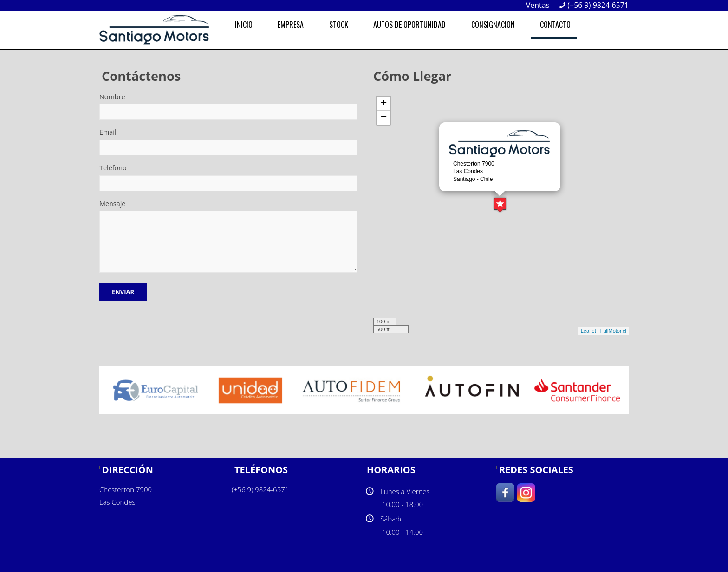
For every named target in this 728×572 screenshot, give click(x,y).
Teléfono (113, 168)
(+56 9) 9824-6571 (260, 489)
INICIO (244, 25)
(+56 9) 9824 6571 (598, 5)
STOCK (339, 25)
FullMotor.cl (613, 331)
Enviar (123, 292)
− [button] (384, 118)
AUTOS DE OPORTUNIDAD (409, 25)
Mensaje (112, 203)
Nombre (112, 97)
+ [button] (384, 104)
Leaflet (588, 331)
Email (108, 132)
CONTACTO (555, 25)
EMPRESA (291, 25)
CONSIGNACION (493, 25)
